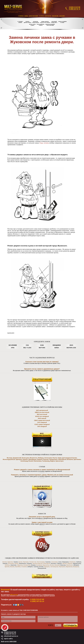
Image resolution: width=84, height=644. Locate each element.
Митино (65, 563)
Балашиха (70, 459)
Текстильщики (41, 562)
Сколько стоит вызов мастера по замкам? (42, 362)
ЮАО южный (42, 418)
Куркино (25, 459)
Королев (46, 459)
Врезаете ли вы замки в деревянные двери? (42, 369)
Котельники (48, 458)
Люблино (7, 565)
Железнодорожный (9, 459)
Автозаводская (54, 567)
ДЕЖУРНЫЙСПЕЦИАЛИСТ (54, 22)
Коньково (57, 565)
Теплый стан (33, 562)
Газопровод (46, 461)
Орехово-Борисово (38, 563)
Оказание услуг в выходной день (42, 517)
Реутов (55, 458)
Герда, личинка (44, 143)
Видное (53, 461)
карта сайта (8, 639)
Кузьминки (39, 565)
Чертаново (26, 562)
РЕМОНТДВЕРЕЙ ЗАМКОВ (27, 22)
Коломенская (27, 565)
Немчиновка (38, 461)
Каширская (76, 567)
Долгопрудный (67, 458)
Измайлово (72, 562)
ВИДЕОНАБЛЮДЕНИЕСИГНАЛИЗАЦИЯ (50, 25)
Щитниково (77, 459)
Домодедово (32, 459)
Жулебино (18, 567)
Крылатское (46, 565)
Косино (31, 461)
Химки (60, 458)
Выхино (12, 567)
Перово (16, 563)
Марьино (70, 563)
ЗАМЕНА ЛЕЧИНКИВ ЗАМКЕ (62, 22)
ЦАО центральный (42, 410)
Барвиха (40, 459)
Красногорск (60, 461)
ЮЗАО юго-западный (42, 416)
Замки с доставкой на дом (42, 522)
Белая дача (25, 458)
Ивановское (70, 565)
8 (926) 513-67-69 (37, 599)
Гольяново (24, 567)
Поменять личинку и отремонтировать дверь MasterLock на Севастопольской (42, 475)
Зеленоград (24, 461)
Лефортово (20, 565)
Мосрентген (33, 458)
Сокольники (54, 562)
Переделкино (53, 459)
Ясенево (5, 562)
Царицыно (47, 567)
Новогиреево (47, 563)
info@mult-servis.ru (11, 636)
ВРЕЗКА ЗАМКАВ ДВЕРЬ (32, 25)
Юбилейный (62, 459)
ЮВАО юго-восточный (42, 412)
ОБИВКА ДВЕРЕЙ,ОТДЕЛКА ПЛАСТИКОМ (45, 22)
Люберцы (41, 458)
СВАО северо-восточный (42, 420)
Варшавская (69, 567)
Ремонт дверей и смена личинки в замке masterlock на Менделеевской (42, 470)
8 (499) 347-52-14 (37, 601)
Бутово (75, 458)
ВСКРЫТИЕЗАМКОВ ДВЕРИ (36, 22)
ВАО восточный (42, 414)
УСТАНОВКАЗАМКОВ (20, 22)
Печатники (11, 563)
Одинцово (19, 459)
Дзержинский (17, 458)
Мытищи (10, 458)
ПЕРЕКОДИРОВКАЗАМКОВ (41, 25)
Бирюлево (10, 562)
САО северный (42, 422)
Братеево (7, 567)
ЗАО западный (42, 426)
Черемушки (62, 567)
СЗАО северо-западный (42, 424)
